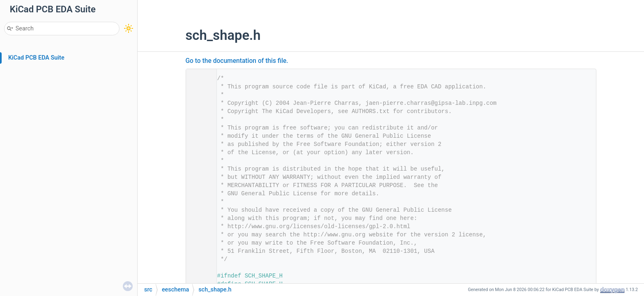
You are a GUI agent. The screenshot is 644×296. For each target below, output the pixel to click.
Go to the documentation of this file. (237, 61)
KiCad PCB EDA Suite (36, 58)
